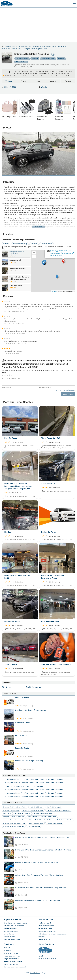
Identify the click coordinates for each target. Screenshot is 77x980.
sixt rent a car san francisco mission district (42, 817)
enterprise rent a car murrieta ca (33, 810)
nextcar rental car (44, 939)
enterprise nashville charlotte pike (14, 817)
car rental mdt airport (54, 807)
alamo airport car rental (23, 813)
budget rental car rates (11, 964)
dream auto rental (9, 937)
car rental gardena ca (11, 931)
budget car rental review (11, 959)
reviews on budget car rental (13, 961)
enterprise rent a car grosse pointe (14, 823)
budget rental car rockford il (44, 820)
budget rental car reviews (12, 956)
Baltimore (61, 47)
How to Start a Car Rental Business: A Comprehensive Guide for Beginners (40, 854)
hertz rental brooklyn (37, 807)
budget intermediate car (65, 820)
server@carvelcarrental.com (48, 959)
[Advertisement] (40, 23)
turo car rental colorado (55, 823)
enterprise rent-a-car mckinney (14, 926)
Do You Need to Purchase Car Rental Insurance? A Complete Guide (40, 892)
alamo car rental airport (11, 820)
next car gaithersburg (36, 823)
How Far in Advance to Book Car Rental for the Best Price (40, 867)
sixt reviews (7, 950)
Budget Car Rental (40, 702)
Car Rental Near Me (24, 47)
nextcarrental (7, 813)
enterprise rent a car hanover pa (14, 826)
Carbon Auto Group (40, 727)
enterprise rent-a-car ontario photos (15, 807)
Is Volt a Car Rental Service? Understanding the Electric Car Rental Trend (40, 842)
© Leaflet (54, 291)
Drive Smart (6, 687)
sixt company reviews (11, 953)
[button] (63, 261)
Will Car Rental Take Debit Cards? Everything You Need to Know (40, 879)
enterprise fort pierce (45, 928)
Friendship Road (21, 62)
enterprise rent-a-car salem (12, 939)
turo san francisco (9, 934)
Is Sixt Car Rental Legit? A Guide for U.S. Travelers (24, 786)
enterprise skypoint (34, 826)
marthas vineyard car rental (47, 931)
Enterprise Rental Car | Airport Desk (35, 49)
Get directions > (12, 249)
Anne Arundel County (49, 47)
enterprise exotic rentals (11, 810)
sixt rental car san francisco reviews (15, 923)
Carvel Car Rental (9, 47)
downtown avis (27, 820)
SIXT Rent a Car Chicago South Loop (40, 765)
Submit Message (68, 394)
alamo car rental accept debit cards (15, 967)
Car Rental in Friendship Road (11, 49)
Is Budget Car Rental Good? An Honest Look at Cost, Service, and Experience (34, 779)
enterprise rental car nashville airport (59, 810)
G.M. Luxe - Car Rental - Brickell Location (40, 715)
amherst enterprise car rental (43, 813)
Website (44, 87)
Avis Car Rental (40, 740)
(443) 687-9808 (10, 87)
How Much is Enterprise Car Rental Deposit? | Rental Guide (40, 905)
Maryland (36, 47)
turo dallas (42, 937)
